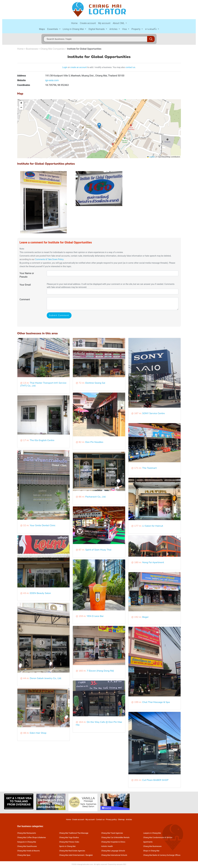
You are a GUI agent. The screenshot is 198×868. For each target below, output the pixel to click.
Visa (125, 29)
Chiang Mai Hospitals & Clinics (113, 842)
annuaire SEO (121, 864)
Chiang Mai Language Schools (113, 851)
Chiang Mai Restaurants (27, 833)
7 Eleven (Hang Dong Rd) (100, 671)
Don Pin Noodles (94, 442)
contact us (130, 67)
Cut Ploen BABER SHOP (155, 780)
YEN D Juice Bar (95, 616)
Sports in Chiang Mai (67, 846)
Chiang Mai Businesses (152, 846)
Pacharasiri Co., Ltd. (96, 497)
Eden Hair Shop (38, 733)
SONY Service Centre (154, 413)
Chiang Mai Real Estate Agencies (72, 851)
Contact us (100, 820)
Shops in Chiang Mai (151, 851)
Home (74, 23)
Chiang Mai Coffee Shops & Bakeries (32, 838)
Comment (25, 299)
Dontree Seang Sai (95, 383)
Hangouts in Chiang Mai (27, 842)
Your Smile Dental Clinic (43, 525)
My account (104, 23)
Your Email (25, 285)
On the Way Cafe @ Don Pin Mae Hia (99, 723)
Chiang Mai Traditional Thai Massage (74, 833)
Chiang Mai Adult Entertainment (72, 855)
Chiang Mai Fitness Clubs (69, 842)
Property (136, 29)
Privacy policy (111, 820)
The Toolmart (149, 468)
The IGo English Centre (42, 440)
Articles (114, 29)
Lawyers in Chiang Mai (152, 833)
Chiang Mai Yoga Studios (69, 838)
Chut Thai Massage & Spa (156, 702)
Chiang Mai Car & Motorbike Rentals (115, 838)
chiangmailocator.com (85, 864)
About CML (119, 23)
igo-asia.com (52, 80)
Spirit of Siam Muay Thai (98, 550)
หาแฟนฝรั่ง (151, 29)
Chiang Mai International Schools (114, 855)
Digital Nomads (97, 29)
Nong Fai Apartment (153, 562)
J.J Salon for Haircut (153, 526)
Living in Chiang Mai (74, 29)
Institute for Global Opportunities (84, 49)
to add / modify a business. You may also (106, 67)
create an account (79, 67)
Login (65, 67)
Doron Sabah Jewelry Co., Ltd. (46, 678)
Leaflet (151, 157)
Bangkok (89, 855)
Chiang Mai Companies (53, 49)
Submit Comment (59, 315)
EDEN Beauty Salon (40, 593)
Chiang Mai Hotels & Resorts (29, 851)
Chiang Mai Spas (24, 855)
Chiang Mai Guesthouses (27, 846)
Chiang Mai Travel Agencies (112, 833)
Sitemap (121, 820)
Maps (42, 29)
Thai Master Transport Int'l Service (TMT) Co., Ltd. (43, 384)
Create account (88, 23)
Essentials (53, 29)
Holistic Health (107, 846)
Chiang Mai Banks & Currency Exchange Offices (162, 855)
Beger (145, 617)
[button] (99, 126)
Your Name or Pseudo (27, 275)
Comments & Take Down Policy (49, 259)
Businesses (32, 49)
